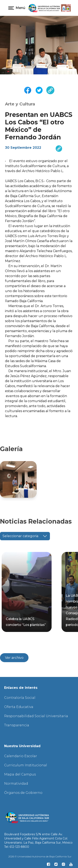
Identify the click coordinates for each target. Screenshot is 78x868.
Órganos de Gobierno (23, 793)
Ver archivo (14, 658)
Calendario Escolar (21, 756)
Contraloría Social (20, 698)
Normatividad (16, 784)
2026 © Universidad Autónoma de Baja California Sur (40, 856)
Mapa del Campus (20, 774)
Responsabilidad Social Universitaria (36, 716)
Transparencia (17, 725)
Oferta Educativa (19, 707)
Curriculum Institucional (26, 765)
